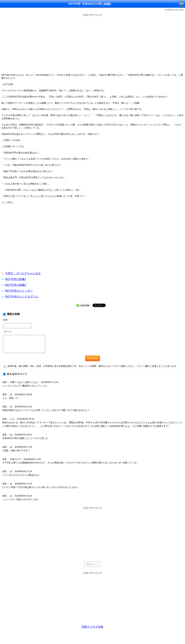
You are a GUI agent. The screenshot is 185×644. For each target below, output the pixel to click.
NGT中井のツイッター (19, 291)
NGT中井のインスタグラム (22, 297)
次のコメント (92, 564)
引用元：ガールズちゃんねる (23, 273)
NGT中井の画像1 (16, 279)
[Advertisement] (92, 534)
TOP (181, 4)
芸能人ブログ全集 (92, 627)
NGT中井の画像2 (16, 285)
